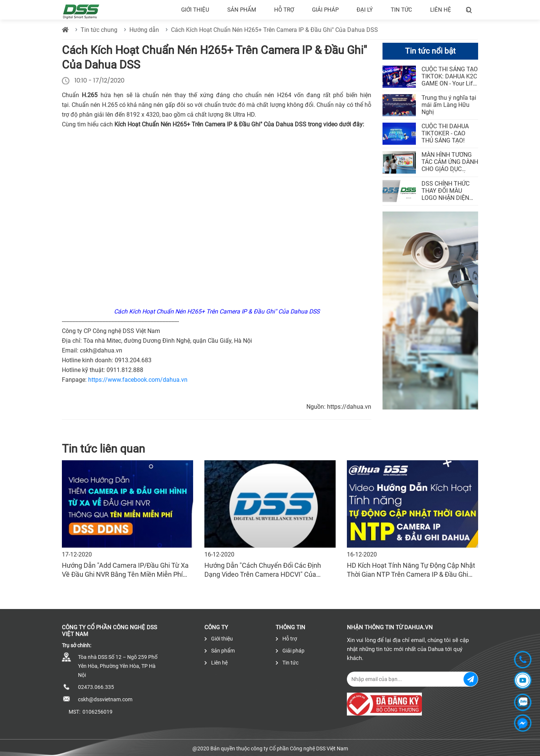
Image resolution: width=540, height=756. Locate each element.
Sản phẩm (242, 10)
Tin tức (401, 10)
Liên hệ (441, 10)
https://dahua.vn (349, 407)
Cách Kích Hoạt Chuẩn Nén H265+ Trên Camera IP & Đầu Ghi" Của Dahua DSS (274, 30)
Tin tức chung (99, 30)
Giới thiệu (195, 10)
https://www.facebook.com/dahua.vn (138, 380)
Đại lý (365, 10)
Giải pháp (325, 10)
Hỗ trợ (284, 10)
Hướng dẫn (144, 30)
